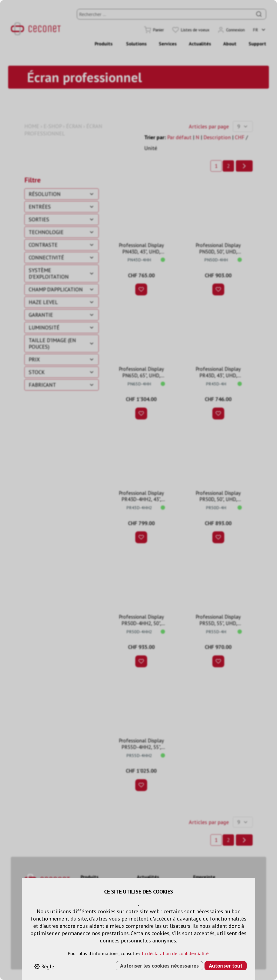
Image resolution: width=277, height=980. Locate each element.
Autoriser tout (226, 966)
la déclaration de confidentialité (175, 953)
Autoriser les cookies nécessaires (159, 966)
